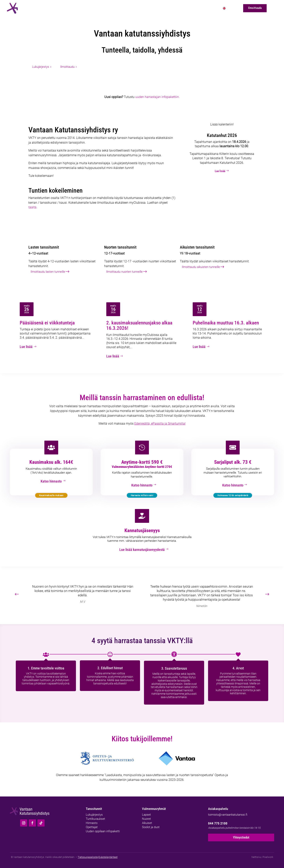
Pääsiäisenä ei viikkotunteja (47, 323)
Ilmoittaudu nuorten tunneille (124, 272)
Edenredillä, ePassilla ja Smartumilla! (160, 423)
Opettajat (92, 824)
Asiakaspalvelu (218, 806)
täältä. (33, 207)
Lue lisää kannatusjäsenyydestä (142, 547)
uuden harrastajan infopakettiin (157, 97)
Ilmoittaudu (67, 67)
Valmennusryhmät (154, 806)
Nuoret (146, 816)
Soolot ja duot (151, 824)
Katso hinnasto (51, 480)
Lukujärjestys (41, 67)
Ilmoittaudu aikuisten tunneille (201, 267)
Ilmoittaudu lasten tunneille (48, 272)
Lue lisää (222, 171)
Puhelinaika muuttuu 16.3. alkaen (226, 323)
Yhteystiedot (241, 835)
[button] (269, 592)
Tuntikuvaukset (95, 816)
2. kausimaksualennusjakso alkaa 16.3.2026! (139, 326)
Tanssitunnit (94, 806)
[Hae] (273, 8)
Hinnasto (92, 820)
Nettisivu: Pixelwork (262, 855)
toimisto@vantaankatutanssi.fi (228, 812)
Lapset (146, 812)
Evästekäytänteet (108, 855)
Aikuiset (147, 820)
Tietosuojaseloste (88, 855)
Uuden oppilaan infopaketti (103, 828)
